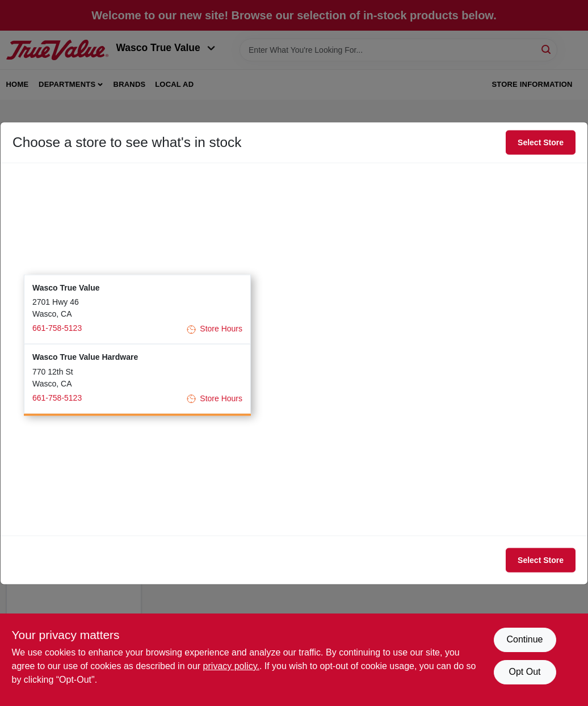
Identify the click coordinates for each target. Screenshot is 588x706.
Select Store (541, 142)
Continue (524, 639)
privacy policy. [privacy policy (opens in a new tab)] (231, 666)
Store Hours (215, 329)
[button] (137, 309)
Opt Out (524, 672)
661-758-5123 (57, 328)
